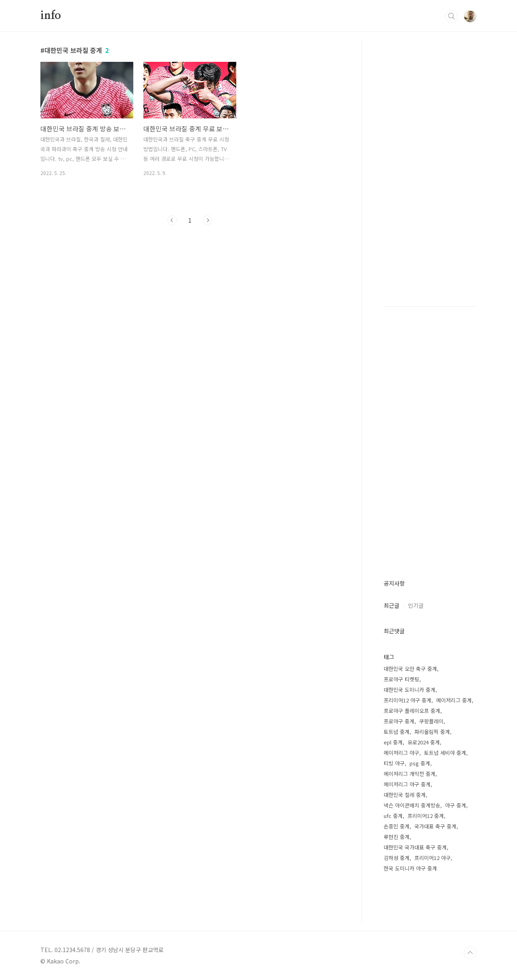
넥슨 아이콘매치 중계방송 (412, 805)
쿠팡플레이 (431, 721)
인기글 (416, 605)
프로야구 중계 (399, 721)
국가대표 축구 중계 (435, 826)
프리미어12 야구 (433, 858)
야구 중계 (456, 805)
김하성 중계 (397, 858)
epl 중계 (393, 742)
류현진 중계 (397, 837)
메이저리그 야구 (401, 753)
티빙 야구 (394, 763)
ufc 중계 (393, 816)
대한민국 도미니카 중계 (410, 690)
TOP (470, 953)
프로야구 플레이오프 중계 (412, 711)
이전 (172, 220)
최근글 (392, 605)
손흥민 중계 (397, 826)
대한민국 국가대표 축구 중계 (415, 847)
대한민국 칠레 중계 (405, 795)
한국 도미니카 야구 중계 (410, 868)
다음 (208, 220)
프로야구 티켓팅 (401, 679)
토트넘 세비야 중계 (445, 753)
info (51, 16)
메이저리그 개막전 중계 (410, 774)
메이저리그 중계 (454, 700)
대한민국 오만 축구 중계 (410, 669)
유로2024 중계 (424, 742)
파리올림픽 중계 (432, 732)
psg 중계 (420, 763)
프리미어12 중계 (426, 816)
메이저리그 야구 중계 (407, 784)
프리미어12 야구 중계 (408, 700)
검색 (452, 16)
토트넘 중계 (397, 732)
